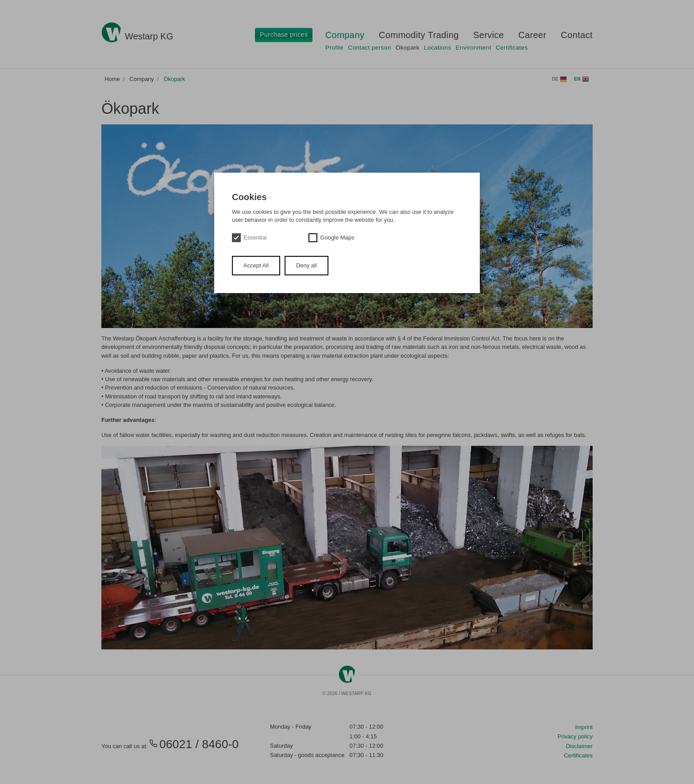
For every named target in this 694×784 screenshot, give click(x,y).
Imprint (584, 727)
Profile (334, 48)
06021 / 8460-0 (194, 744)
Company (345, 35)
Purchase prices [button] (284, 35)
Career (532, 35)
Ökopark (408, 48)
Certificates (512, 48)
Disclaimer (579, 746)
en (582, 79)
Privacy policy (575, 736)
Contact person (370, 48)
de (559, 79)
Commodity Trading (419, 35)
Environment (474, 48)
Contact (577, 35)
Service (489, 35)
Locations (438, 48)
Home (112, 79)
